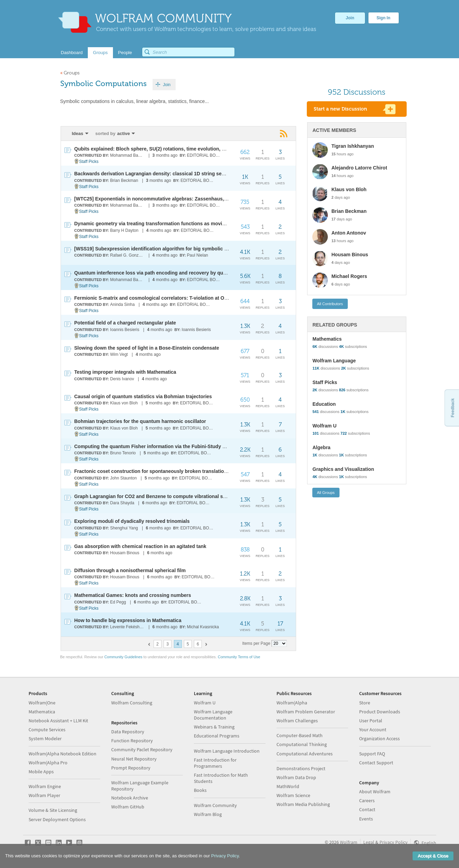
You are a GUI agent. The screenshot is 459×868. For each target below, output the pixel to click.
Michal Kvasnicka (203, 627)
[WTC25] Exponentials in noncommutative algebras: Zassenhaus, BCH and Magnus (170, 199)
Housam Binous (125, 553)
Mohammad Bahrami (128, 155)
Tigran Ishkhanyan (353, 146)
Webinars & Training (214, 727)
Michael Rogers (349, 276)
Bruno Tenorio (123, 453)
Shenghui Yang (124, 528)
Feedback (452, 408)
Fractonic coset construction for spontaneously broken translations (152, 471)
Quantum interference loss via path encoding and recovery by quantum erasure (165, 273)
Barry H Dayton (124, 230)
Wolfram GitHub (128, 807)
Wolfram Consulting (132, 703)
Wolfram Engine (45, 786)
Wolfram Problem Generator (306, 712)
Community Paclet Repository (142, 750)
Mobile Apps (41, 772)
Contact (367, 809)
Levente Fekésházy (128, 627)
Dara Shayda (122, 503)
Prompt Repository (131, 768)
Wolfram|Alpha (292, 703)
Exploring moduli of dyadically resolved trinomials (132, 521)
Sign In (384, 18)
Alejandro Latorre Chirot (359, 168)
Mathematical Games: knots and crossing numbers (133, 595)
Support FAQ (372, 754)
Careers (367, 800)
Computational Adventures (305, 754)
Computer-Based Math (300, 735)
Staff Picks (89, 162)
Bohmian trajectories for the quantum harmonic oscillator (140, 421)
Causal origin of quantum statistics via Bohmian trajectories (143, 396)
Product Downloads (380, 712)
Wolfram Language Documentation (213, 715)
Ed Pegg (118, 602)
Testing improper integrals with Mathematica (125, 372)
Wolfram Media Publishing (303, 804)
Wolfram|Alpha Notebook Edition (62, 754)
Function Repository (132, 741)
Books (200, 790)
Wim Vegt (119, 354)
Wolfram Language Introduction (227, 751)
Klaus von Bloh (124, 403)
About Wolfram (375, 792)
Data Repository (128, 732)
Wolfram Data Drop (296, 777)
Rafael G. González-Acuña (128, 255)
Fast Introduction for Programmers (215, 763)
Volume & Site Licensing (53, 810)
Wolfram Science (293, 795)
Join (350, 18)
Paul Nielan (197, 255)
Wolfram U (325, 426)
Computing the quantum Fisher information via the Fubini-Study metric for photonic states (178, 446)
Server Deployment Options (57, 819)
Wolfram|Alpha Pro (48, 763)
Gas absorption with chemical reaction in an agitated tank (140, 546)
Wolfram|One (42, 703)
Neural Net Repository (134, 759)
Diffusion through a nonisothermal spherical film (130, 570)
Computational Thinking (302, 744)
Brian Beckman (124, 180)
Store (365, 703)
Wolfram (349, 842)
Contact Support (376, 763)
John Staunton (123, 478)
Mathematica (42, 712)
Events (366, 819)
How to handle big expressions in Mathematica (128, 620)
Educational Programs (217, 736)
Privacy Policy (394, 842)
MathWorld (288, 786)
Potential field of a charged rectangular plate (125, 323)
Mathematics (327, 339)
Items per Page (256, 643)
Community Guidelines (123, 657)
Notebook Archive (130, 798)
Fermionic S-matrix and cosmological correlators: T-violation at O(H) (153, 298)
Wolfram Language (334, 361)
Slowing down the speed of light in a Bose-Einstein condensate (147, 348)
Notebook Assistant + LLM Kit (58, 721)
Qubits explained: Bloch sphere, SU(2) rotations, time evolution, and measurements (170, 149)
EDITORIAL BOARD (205, 155)
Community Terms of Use (239, 657)
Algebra (322, 447)
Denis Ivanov (122, 379)
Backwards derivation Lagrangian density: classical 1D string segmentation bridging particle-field (186, 174)
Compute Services (47, 730)
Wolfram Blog (208, 814)
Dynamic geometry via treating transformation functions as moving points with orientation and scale (189, 224)
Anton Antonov (349, 233)
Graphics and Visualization (343, 469)
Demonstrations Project (301, 768)
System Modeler (45, 738)
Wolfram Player (44, 795)
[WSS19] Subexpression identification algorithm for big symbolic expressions (163, 249)
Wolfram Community (215, 805)
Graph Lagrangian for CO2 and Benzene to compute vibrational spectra (156, 496)
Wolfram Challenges (297, 721)
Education (324, 404)
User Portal (371, 721)
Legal (369, 842)
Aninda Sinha (122, 304)
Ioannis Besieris (125, 330)
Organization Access (379, 738)
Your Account (373, 730)
